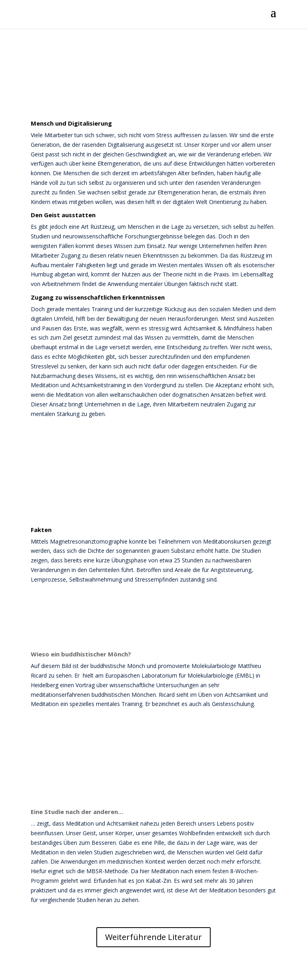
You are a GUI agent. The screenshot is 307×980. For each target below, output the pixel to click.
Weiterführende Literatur (153, 937)
